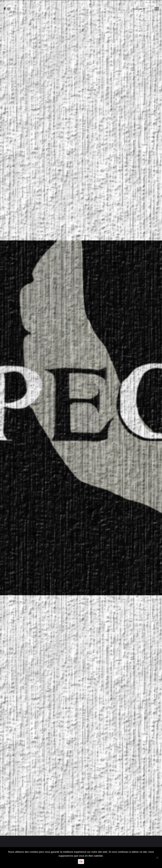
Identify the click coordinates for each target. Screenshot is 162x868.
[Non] (157, 858)
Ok (81, 861)
